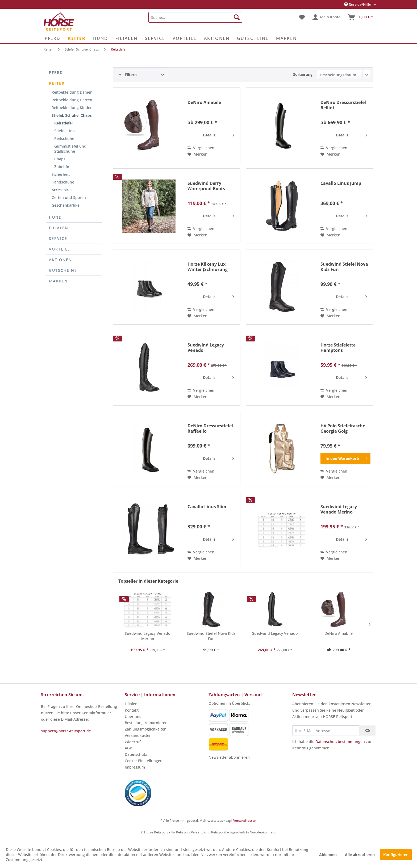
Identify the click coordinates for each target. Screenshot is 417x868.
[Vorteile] (185, 38)
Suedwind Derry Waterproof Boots (206, 186)
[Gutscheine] (253, 38)
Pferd (56, 72)
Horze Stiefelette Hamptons (338, 348)
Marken (58, 281)
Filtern (128, 75)
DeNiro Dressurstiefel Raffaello (210, 428)
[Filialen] (126, 38)
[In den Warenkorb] (345, 458)
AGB (128, 748)
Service (58, 238)
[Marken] (286, 38)
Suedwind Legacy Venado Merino (339, 509)
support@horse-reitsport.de (66, 731)
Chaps (60, 159)
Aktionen (61, 260)
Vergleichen (201, 148)
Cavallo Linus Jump (341, 183)
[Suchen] (237, 17)
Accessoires (62, 190)
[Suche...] (195, 17)
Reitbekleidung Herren (72, 100)
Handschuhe (63, 182)
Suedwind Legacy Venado (206, 348)
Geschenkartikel (66, 205)
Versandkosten (138, 735)
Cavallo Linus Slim (207, 507)
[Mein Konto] (327, 17)
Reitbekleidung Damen (72, 92)
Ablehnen (328, 855)
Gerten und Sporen (69, 197)
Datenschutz (136, 754)
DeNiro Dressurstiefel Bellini (343, 105)
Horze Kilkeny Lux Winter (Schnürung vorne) (208, 267)
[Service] (155, 38)
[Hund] (101, 38)
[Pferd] (53, 38)
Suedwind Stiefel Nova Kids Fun (344, 267)
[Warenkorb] (361, 17)
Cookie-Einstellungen (144, 761)
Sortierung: (303, 74)
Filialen (59, 228)
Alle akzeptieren (360, 855)
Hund (55, 217)
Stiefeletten (64, 131)
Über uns (133, 717)
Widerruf (133, 742)
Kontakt (132, 710)
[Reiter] (77, 38)
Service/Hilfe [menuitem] (358, 4)
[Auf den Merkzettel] (197, 154)
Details (218, 134)
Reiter (57, 83)
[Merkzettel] (302, 17)
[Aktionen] (217, 38)
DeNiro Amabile (204, 103)
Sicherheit (61, 174)
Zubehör (62, 167)
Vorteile (60, 249)
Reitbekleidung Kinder (72, 108)
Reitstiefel (63, 123)
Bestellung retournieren (146, 723)
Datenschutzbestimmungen (340, 742)
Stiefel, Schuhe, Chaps (72, 115)
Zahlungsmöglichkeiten (146, 729)
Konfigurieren (396, 855)
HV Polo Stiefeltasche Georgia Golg (343, 428)
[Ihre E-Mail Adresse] (326, 731)
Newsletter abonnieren (229, 757)
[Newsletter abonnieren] (367, 731)
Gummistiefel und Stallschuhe (70, 149)
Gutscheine (63, 270)
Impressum (135, 767)
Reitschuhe (64, 138)
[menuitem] (195, 17)
